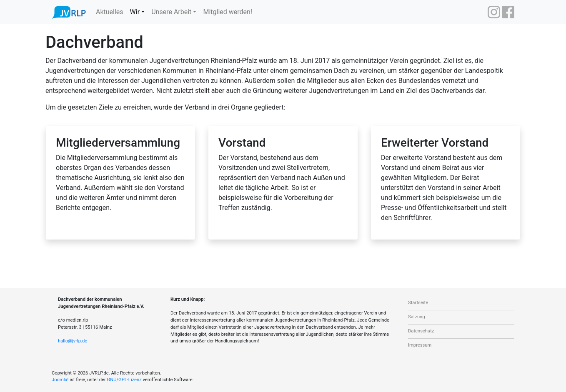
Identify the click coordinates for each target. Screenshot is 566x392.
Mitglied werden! (228, 12)
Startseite (418, 303)
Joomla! (60, 380)
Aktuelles (110, 12)
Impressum (420, 345)
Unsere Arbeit (171, 12)
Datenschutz (421, 331)
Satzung (417, 317)
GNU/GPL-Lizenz (124, 380)
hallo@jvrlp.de (73, 341)
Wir (135, 12)
